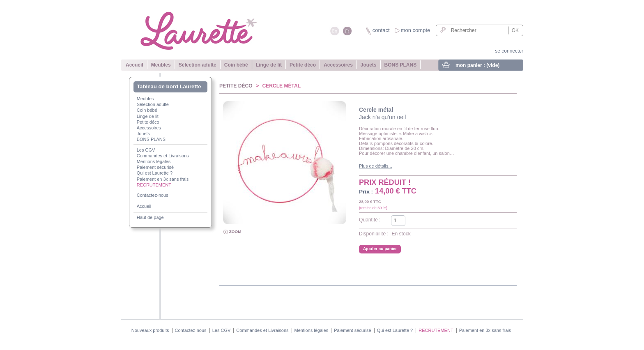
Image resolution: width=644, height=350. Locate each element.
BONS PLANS (401, 65)
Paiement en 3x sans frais (163, 179)
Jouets (369, 65)
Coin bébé (236, 65)
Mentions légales (154, 161)
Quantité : (370, 220)
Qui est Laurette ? (155, 173)
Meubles (161, 65)
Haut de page (150, 217)
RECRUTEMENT (154, 185)
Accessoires (338, 65)
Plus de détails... (376, 166)
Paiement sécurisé (155, 167)
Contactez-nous (153, 195)
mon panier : (477, 65)
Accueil (135, 65)
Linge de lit (269, 65)
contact (381, 30)
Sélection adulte (198, 65)
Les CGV (146, 150)
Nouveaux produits (150, 330)
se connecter (509, 51)
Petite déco (303, 65)
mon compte (416, 30)
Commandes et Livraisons (163, 156)
